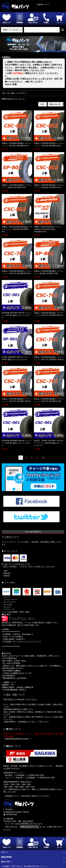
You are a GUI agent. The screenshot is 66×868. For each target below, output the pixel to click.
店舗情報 (40, 4)
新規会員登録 (6, 857)
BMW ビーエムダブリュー (19, 93)
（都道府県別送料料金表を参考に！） (18, 739)
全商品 (4, 93)
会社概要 (5, 866)
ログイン (47, 4)
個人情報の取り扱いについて (36, 866)
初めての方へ (6, 862)
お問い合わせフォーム (30, 827)
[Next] (44, 458)
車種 (8, 93)
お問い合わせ (17, 866)
